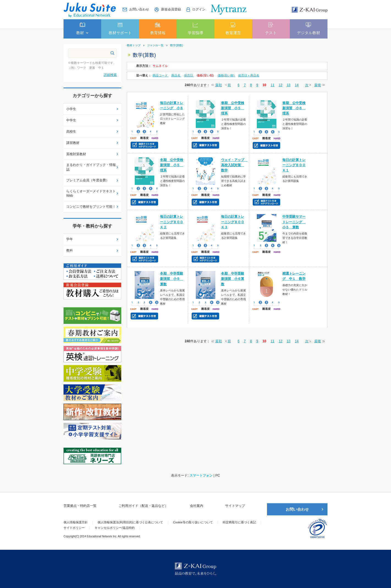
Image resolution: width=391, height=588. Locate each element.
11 (272, 85)
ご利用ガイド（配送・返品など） (143, 506)
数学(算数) (177, 45)
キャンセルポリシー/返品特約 (115, 528)
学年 (70, 239)
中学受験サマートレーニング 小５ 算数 (294, 222)
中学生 (71, 120)
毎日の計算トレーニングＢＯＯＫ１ (294, 165)
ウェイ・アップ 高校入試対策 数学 (234, 165)
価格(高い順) (226, 75)
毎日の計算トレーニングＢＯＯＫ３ (233, 222)
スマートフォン (201, 475)
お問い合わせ (297, 509)
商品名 (176, 75)
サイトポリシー (74, 528)
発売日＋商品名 (249, 75)
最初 (219, 85)
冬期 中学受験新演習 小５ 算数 (172, 279)
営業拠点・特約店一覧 (80, 506)
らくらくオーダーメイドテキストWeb (91, 194)
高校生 (71, 132)
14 (297, 85)
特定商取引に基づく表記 (239, 522)
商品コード (161, 75)
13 (289, 85)
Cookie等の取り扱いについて (193, 522)
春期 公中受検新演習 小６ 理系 (294, 108)
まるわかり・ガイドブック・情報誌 (91, 167)
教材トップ (134, 45)
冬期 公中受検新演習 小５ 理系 (172, 165)
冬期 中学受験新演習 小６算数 (233, 279)
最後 (318, 85)
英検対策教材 (76, 154)
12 (281, 85)
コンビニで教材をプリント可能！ (91, 207)
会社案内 (197, 506)
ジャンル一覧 (155, 45)
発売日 (189, 75)
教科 (70, 250)
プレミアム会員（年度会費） (88, 180)
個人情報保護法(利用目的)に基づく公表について (130, 522)
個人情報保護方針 (76, 522)
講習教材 (73, 143)
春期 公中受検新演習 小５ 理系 (233, 108)
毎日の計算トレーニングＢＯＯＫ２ (172, 222)
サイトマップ (235, 506)
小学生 (71, 109)
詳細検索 (110, 75)
